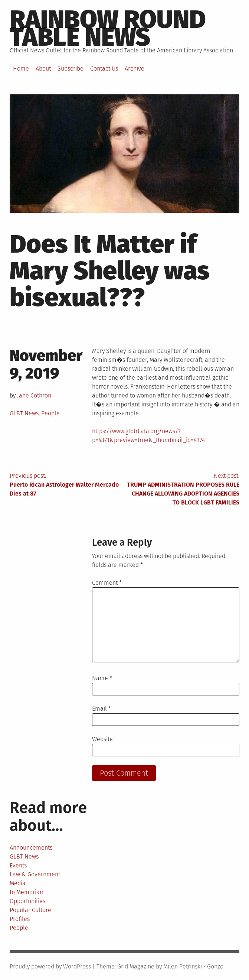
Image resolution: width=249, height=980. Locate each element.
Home (21, 69)
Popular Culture (30, 910)
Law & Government (35, 874)
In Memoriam (27, 892)
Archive (135, 69)
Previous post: (67, 485)
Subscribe (71, 69)
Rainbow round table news (108, 28)
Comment (107, 583)
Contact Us (104, 69)
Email (101, 709)
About (43, 69)
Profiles (20, 919)
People (50, 413)
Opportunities (27, 901)
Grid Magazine (136, 966)
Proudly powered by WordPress (50, 966)
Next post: (182, 490)
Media (18, 883)
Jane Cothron (34, 395)
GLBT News (24, 413)
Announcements (31, 848)
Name (102, 678)
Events (18, 865)
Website (102, 739)
